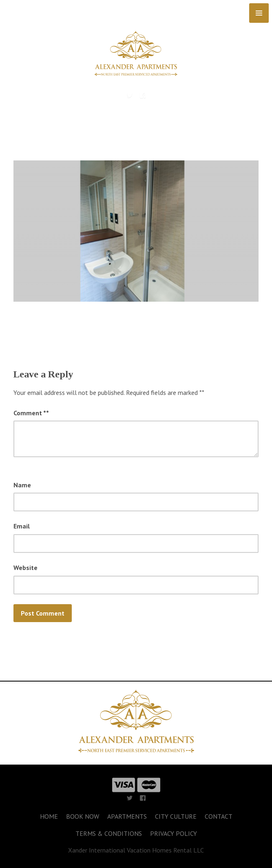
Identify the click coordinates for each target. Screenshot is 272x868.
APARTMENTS (127, 816)
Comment (31, 413)
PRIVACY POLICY (174, 833)
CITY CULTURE (176, 816)
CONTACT (219, 816)
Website (25, 568)
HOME (49, 816)
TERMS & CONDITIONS (109, 833)
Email (22, 526)
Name (22, 485)
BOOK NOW (83, 816)
